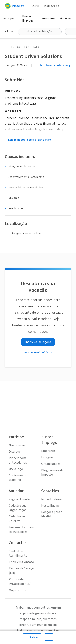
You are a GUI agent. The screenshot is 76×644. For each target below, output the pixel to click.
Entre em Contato (21, 562)
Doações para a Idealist (52, 514)
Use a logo (16, 469)
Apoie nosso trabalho (17, 478)
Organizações (51, 464)
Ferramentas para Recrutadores (21, 530)
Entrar (35, 6)
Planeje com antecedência (18, 460)
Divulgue (15, 452)
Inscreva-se (52, 6)
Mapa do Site (18, 590)
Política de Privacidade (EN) (20, 582)
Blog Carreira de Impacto (52, 472)
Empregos (48, 451)
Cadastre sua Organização (18, 508)
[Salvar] (32, 637)
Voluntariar (48, 18)
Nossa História (51, 499)
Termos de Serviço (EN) (21, 571)
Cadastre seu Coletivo (18, 519)
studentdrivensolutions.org (53, 65)
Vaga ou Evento (19, 499)
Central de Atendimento (18, 553)
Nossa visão (17, 445)
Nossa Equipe (50, 506)
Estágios (47, 457)
